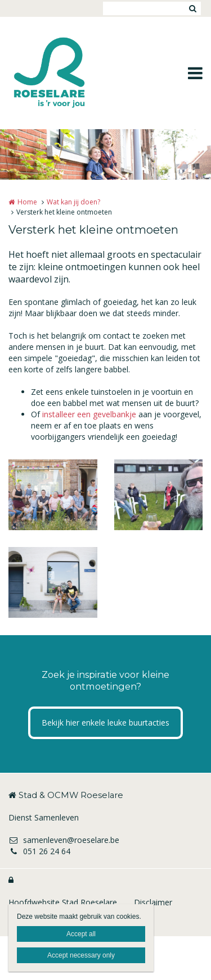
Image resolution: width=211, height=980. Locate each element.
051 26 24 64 (39, 851)
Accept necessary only (81, 955)
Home (27, 202)
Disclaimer (153, 902)
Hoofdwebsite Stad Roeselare (63, 902)
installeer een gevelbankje (89, 414)
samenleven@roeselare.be (64, 840)
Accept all (81, 934)
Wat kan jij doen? (73, 202)
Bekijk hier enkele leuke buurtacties (105, 723)
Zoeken (192, 8)
